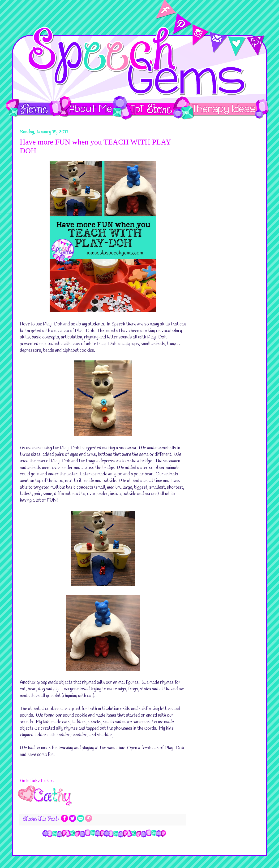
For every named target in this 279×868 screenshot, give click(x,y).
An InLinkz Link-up (38, 781)
